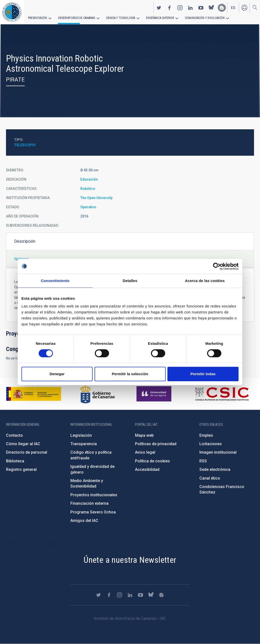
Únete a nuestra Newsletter (130, 560)
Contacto (14, 435)
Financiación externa (89, 503)
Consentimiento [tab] (55, 281)
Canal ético (210, 478)
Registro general (21, 469)
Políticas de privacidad (156, 444)
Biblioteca (15, 461)
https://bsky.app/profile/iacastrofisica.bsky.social (211, 8)
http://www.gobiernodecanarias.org (98, 394)
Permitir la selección (130, 374)
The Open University (96, 198)
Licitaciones (211, 444)
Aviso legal (145, 452)
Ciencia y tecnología (121, 18)
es (233, 8)
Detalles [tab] (130, 281)
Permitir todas (203, 374)
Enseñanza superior (160, 18)
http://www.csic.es (222, 394)
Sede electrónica (215, 469)
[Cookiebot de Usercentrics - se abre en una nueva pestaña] (217, 266)
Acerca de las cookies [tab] (205, 281)
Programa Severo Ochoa (93, 512)
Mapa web (144, 435)
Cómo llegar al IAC (23, 444)
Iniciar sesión (244, 8)
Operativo (88, 207)
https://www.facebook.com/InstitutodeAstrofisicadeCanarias (169, 8)
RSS (203, 461)
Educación (89, 179)
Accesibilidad (147, 469)
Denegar (57, 374)
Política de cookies (152, 461)
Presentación (37, 18)
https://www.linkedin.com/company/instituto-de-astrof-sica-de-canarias (190, 8)
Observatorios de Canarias (76, 18)
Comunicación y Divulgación (205, 18)
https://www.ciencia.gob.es (34, 394)
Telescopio (25, 145)
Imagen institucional (218, 452)
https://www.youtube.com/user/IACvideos (201, 8)
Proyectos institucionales (94, 495)
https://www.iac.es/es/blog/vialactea (222, 8)
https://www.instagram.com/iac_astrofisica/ (180, 8)
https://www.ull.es (155, 394)
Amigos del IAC (84, 521)
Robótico (88, 189)
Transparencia (84, 444)
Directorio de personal (27, 452)
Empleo (206, 435)
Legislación (81, 435)
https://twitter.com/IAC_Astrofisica (159, 8)
